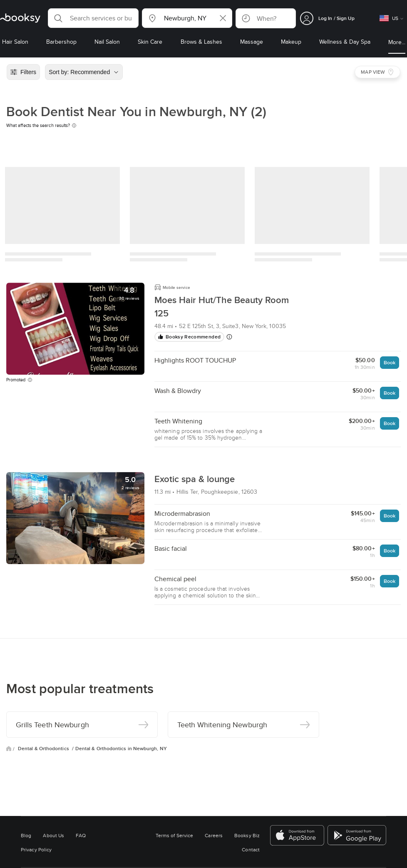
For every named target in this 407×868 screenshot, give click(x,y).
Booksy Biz (247, 835)
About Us (53, 835)
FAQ (81, 835)
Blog (26, 835)
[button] (93, 18)
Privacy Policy (36, 849)
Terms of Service (174, 835)
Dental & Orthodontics (44, 749)
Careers (214, 835)
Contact (251, 849)
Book (390, 362)
